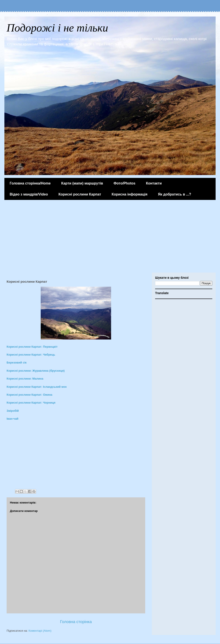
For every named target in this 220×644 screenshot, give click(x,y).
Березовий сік (17, 363)
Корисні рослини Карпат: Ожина (29, 395)
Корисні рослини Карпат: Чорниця (31, 403)
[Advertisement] (110, 237)
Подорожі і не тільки (57, 28)
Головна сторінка (76, 622)
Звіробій (13, 411)
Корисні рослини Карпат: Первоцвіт (32, 347)
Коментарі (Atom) (40, 631)
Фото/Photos (124, 183)
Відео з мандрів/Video (29, 194)
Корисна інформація (130, 194)
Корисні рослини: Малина (25, 379)
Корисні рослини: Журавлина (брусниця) (36, 371)
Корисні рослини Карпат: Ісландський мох (37, 387)
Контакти (154, 183)
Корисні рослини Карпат (80, 194)
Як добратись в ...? (175, 194)
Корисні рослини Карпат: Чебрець (31, 355)
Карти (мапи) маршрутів (82, 183)
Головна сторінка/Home (30, 183)
